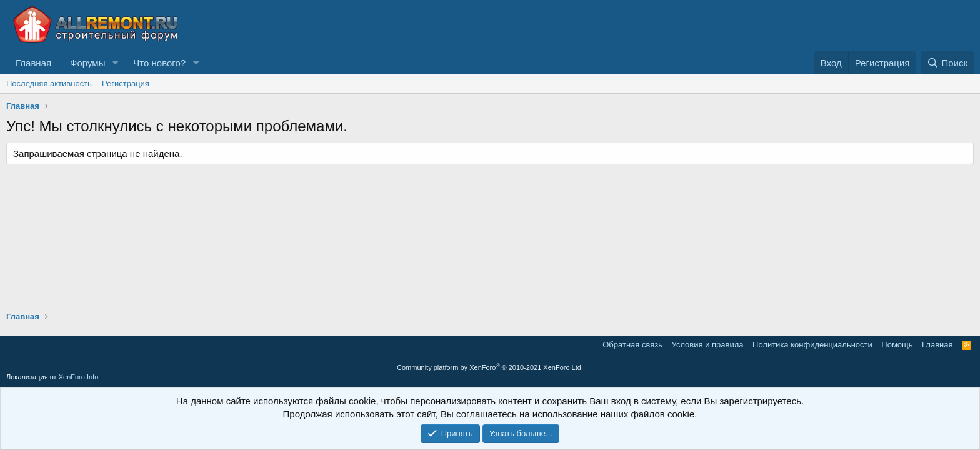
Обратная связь (632, 345)
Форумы (87, 63)
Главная (33, 63)
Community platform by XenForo (490, 367)
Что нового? (159, 63)
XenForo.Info (79, 377)
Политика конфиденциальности (812, 345)
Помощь (897, 345)
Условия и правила (708, 345)
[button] (115, 63)
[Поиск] (947, 63)
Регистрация (126, 83)
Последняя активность (49, 83)
